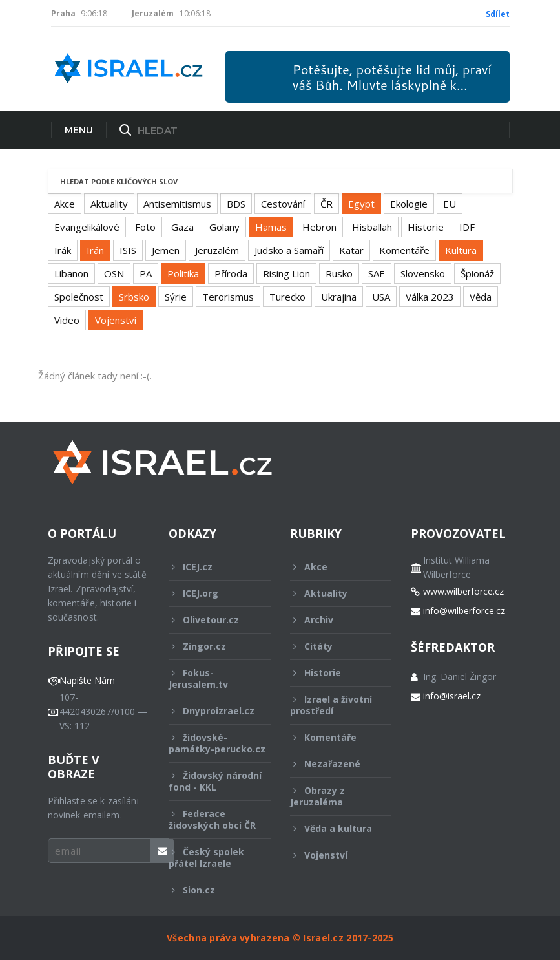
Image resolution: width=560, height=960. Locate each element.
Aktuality (109, 204)
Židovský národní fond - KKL (215, 781)
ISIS (128, 250)
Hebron (319, 227)
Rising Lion (286, 273)
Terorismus (228, 297)
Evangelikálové (87, 227)
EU (450, 204)
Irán (95, 250)
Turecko (287, 297)
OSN (114, 273)
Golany (224, 227)
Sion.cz (211, 890)
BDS (236, 204)
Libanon (71, 273)
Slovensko (423, 273)
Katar (351, 250)
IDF (467, 227)
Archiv (332, 620)
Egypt (361, 204)
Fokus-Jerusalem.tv (211, 678)
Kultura (461, 250)
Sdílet (498, 14)
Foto (145, 227)
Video (67, 320)
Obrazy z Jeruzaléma (332, 796)
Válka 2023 (430, 297)
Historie (426, 227)
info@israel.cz (452, 696)
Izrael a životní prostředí (332, 705)
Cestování (283, 204)
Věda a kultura (332, 828)
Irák (63, 250)
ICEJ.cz (211, 567)
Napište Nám (87, 681)
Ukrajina (339, 297)
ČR (327, 204)
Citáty (332, 646)
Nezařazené (332, 764)
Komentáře (404, 250)
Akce (65, 204)
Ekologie (409, 204)
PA (146, 273)
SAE (377, 273)
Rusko (339, 273)
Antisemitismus (177, 204)
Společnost (79, 297)
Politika (183, 273)
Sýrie (176, 297)
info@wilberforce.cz (464, 611)
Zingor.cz (211, 646)
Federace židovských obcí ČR (212, 819)
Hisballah (372, 227)
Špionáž (477, 273)
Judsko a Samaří (289, 250)
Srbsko (134, 297)
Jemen (166, 250)
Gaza (182, 227)
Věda (481, 297)
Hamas (271, 227)
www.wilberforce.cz (463, 592)
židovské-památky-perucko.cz (217, 747)
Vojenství (116, 320)
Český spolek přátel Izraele (211, 858)
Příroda (231, 273)
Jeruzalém (217, 250)
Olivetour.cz (211, 620)
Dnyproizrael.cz (212, 711)
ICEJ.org (211, 593)
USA (381, 297)
